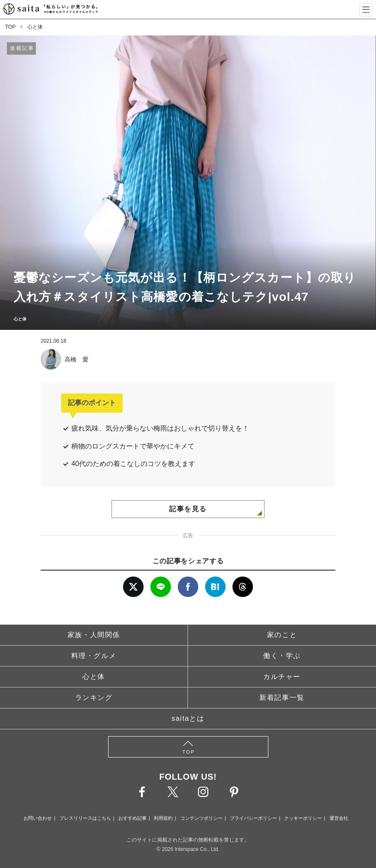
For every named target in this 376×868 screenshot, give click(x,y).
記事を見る (188, 509)
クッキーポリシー (303, 818)
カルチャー (282, 677)
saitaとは (188, 718)
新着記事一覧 (282, 698)
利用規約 (163, 818)
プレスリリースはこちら (85, 818)
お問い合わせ (38, 818)
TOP (10, 27)
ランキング (94, 698)
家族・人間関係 (94, 635)
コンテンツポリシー (201, 818)
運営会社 (339, 818)
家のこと (282, 635)
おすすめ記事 (132, 818)
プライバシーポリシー (253, 818)
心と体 (35, 27)
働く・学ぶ (282, 656)
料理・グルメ (94, 656)
